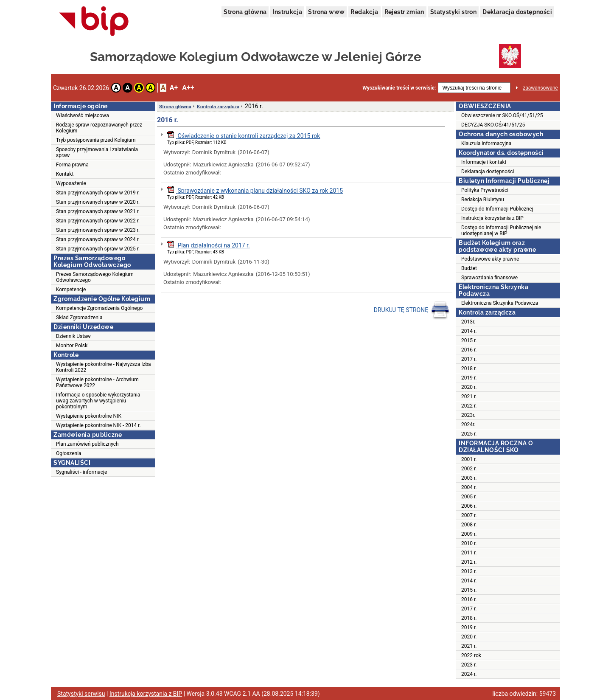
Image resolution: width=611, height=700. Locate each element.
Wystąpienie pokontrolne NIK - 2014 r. (98, 425)
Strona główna (245, 12)
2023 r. (469, 665)
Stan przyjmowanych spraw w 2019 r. (98, 193)
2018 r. (469, 368)
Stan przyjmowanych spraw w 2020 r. (98, 202)
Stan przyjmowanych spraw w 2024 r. (98, 239)
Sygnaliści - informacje (81, 472)
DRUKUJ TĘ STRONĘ (412, 310)
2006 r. (469, 506)
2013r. (468, 322)
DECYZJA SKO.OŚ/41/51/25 (493, 125)
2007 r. (469, 515)
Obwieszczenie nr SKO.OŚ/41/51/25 (502, 115)
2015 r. (469, 340)
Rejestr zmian (404, 12)
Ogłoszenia (69, 453)
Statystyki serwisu (81, 694)
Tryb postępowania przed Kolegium (96, 140)
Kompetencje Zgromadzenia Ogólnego (99, 308)
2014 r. (469, 331)
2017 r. (469, 359)
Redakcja (364, 12)
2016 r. (469, 350)
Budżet (469, 268)
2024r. (468, 424)
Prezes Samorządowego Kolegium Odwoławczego (95, 277)
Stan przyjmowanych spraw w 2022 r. (98, 221)
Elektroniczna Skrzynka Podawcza (500, 303)
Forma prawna (72, 165)
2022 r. (469, 406)
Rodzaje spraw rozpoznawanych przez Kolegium (99, 128)
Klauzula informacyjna (486, 143)
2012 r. (469, 562)
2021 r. (469, 396)
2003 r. (469, 478)
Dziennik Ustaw (73, 336)
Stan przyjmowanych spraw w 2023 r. (98, 230)
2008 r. (469, 525)
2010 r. (469, 543)
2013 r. (469, 571)
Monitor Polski (72, 346)
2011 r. (469, 553)
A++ (188, 88)
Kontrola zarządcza (218, 107)
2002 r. (469, 469)
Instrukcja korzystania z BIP (492, 218)
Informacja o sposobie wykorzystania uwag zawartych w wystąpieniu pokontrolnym (98, 401)
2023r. (468, 415)
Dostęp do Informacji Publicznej (497, 209)
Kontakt (65, 174)
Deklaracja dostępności (517, 12)
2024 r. (469, 674)
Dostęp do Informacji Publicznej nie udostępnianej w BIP (501, 231)
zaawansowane (540, 88)
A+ (174, 88)
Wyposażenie (71, 183)
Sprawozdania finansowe (489, 278)
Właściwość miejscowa (83, 115)
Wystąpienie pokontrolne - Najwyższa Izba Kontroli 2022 (104, 367)
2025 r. (469, 434)
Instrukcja (287, 12)
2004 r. (469, 487)
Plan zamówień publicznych (87, 444)
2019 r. (469, 378)
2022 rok (471, 655)
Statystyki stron (453, 12)
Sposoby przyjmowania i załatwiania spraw (97, 152)
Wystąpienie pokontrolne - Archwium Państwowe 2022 (97, 382)
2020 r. (469, 387)
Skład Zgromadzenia (79, 318)
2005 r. (469, 497)
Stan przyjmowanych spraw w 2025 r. (98, 249)
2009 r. (469, 534)
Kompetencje (71, 290)
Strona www (326, 12)
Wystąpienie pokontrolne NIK (89, 416)
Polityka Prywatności (485, 190)
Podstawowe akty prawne (490, 259)
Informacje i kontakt (484, 162)
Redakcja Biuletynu (483, 200)
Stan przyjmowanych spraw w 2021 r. (98, 211)
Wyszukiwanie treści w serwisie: (399, 88)
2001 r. (469, 459)
